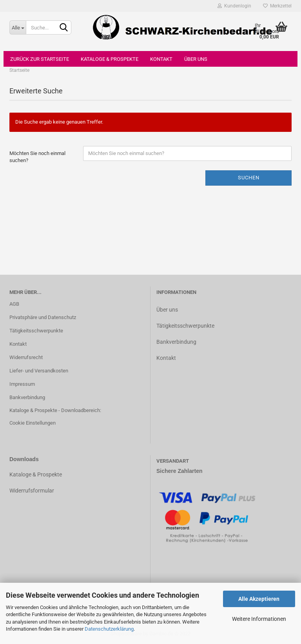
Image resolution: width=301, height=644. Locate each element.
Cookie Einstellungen (33, 423)
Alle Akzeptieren (259, 599)
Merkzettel (277, 6)
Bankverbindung (27, 397)
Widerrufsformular (32, 491)
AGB (14, 304)
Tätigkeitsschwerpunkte (36, 331)
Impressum (22, 384)
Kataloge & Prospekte (110, 59)
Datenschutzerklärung (109, 629)
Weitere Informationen (259, 619)
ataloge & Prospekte (37, 474)
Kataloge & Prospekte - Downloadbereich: (55, 410)
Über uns (196, 59)
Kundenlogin (234, 6)
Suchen (249, 178)
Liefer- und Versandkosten (39, 371)
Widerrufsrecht (26, 357)
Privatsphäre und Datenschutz (43, 317)
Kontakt (161, 59)
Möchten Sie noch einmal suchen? (37, 157)
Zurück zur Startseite (40, 59)
